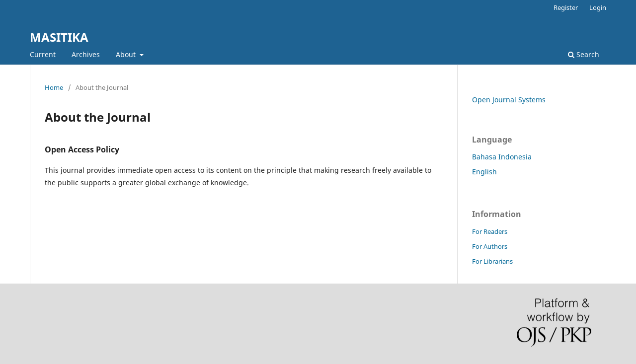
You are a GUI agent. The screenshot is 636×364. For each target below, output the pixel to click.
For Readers (490, 231)
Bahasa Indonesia (502, 157)
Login (598, 7)
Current (43, 54)
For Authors (490, 246)
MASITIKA (59, 37)
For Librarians (492, 261)
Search (584, 54)
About (127, 54)
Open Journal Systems (509, 100)
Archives (86, 54)
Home (54, 87)
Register (566, 7)
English (484, 172)
